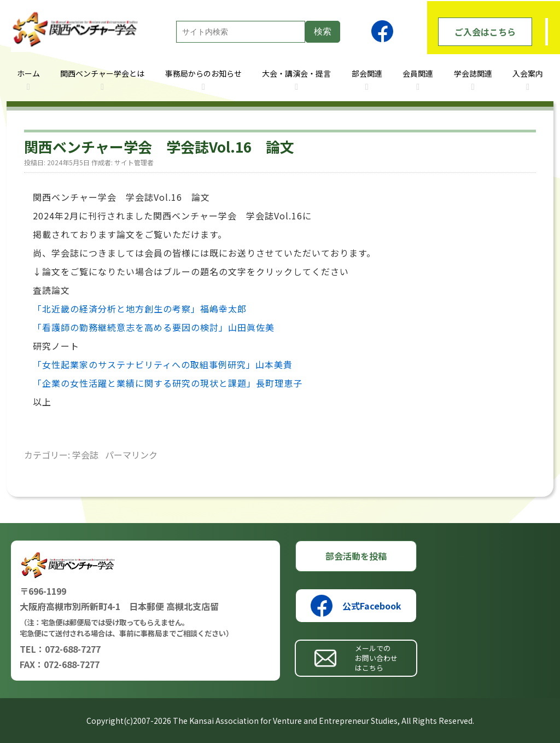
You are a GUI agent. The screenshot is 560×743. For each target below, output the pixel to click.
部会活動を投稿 (356, 556)
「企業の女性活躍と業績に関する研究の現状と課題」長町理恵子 (168, 383)
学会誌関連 (473, 73)
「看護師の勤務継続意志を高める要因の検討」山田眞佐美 (154, 327)
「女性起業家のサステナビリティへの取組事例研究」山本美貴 (163, 364)
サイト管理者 (134, 162)
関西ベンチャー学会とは (102, 73)
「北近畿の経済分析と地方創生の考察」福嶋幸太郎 (140, 309)
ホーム (28, 73)
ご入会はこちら (485, 32)
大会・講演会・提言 (296, 73)
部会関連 (367, 73)
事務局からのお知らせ (203, 73)
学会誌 (85, 455)
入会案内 (528, 73)
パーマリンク (131, 455)
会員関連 (418, 73)
